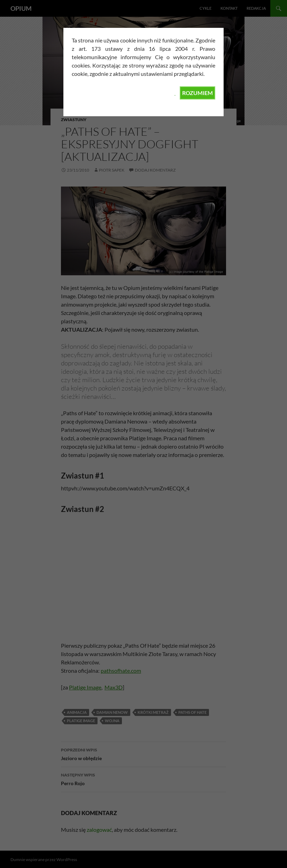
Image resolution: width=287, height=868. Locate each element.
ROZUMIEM (197, 93)
